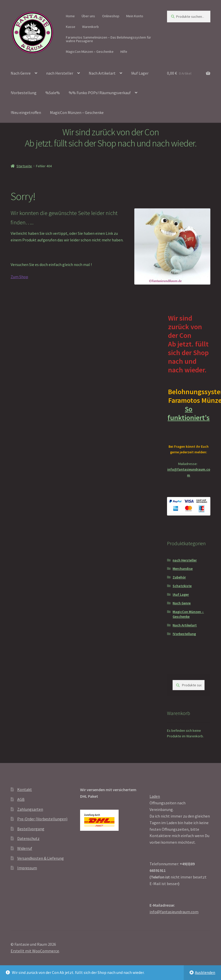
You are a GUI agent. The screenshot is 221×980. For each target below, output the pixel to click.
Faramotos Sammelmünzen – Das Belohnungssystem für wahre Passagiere (108, 39)
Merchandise (183, 569)
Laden (155, 796)
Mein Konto (135, 16)
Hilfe (124, 52)
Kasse (71, 27)
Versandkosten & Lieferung (41, 858)
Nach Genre (21, 73)
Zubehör (179, 577)
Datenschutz (28, 838)
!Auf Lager (140, 73)
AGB (21, 799)
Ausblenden (205, 972)
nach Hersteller (60, 73)
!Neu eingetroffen (26, 112)
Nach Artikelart (102, 73)
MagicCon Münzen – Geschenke (90, 52)
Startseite (24, 166)
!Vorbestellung (24, 93)
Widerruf (25, 848)
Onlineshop (111, 16)
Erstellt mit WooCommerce (35, 951)
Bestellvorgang (31, 829)
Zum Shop (19, 277)
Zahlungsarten (30, 809)
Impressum (27, 868)
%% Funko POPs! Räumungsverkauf (100, 93)
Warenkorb (90, 27)
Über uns (88, 16)
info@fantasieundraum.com (174, 912)
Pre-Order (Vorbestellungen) (42, 819)
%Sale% (53, 93)
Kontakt (25, 789)
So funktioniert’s (189, 417)
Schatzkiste (182, 586)
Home (70, 16)
